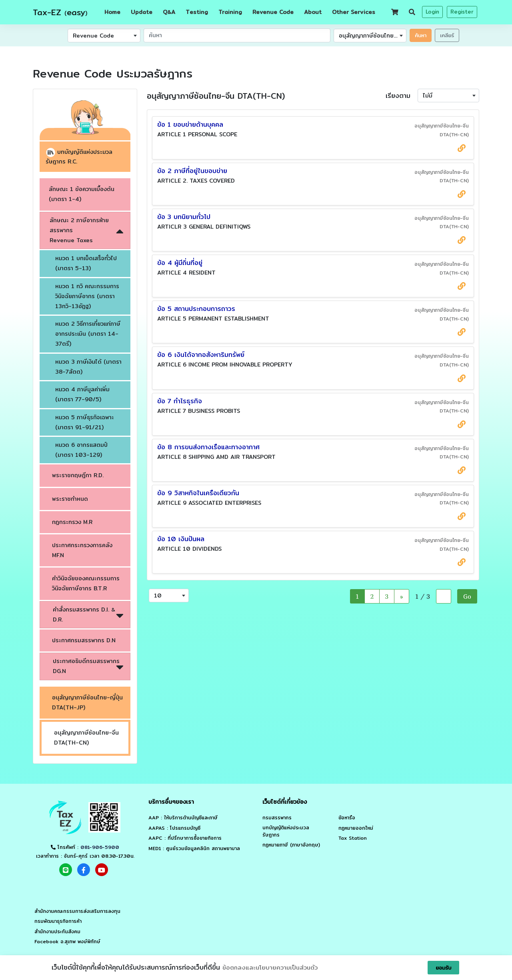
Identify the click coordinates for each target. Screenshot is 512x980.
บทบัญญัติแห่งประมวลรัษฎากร (286, 831)
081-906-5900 (100, 847)
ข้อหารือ (347, 818)
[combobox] (104, 36)
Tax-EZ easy (60, 12)
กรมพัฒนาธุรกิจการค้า (58, 921)
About (313, 12)
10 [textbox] (158, 596)
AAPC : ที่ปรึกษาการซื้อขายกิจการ (185, 838)
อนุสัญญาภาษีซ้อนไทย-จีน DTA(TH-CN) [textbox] (372, 36)
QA (169, 12)
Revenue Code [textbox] (93, 36)
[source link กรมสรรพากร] (462, 148)
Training (230, 12)
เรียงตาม (398, 96)
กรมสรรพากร (277, 818)
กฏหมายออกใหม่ (356, 828)
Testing (197, 12)
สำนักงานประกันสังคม (57, 932)
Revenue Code (273, 12)
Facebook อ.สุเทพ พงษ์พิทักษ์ (67, 942)
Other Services (354, 12)
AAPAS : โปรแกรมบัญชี (174, 828)
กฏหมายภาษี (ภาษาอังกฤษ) (291, 845)
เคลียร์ (447, 35)
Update (142, 12)
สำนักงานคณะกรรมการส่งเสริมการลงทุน (77, 911)
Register (462, 12)
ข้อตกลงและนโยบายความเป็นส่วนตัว (270, 967)
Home (112, 12)
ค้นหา (421, 35)
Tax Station (353, 838)
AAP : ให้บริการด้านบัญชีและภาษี (183, 818)
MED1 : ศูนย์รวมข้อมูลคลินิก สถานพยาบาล (194, 849)
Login (432, 12)
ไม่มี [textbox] (428, 96)
